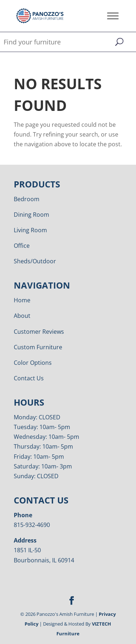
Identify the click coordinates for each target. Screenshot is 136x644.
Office (22, 246)
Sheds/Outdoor (35, 261)
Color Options (33, 363)
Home (22, 300)
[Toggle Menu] (113, 16)
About (22, 316)
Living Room (30, 230)
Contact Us (29, 378)
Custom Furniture (38, 347)
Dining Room (31, 215)
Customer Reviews (39, 332)
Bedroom (27, 199)
